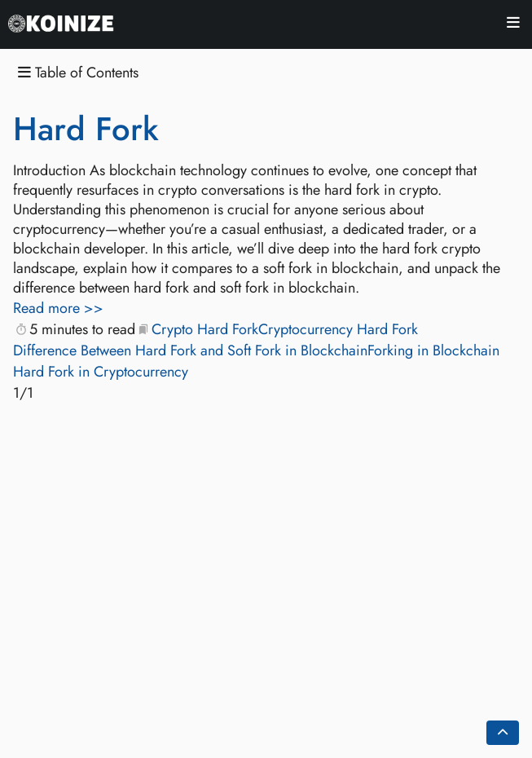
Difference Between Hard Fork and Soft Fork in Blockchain (190, 350)
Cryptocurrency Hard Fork (338, 329)
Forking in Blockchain (433, 350)
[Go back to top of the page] (503, 733)
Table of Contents (78, 73)
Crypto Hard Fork (205, 329)
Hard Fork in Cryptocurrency (101, 372)
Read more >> (58, 308)
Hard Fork (86, 129)
